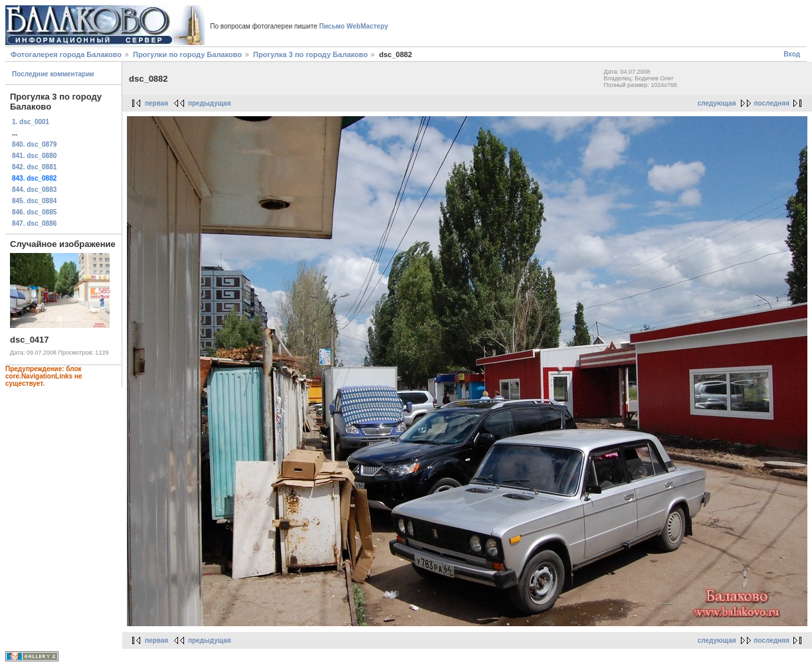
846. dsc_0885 (34, 212)
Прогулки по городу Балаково (187, 54)
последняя (772, 103)
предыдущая (210, 103)
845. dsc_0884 (34, 201)
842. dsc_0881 (34, 167)
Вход (792, 54)
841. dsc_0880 (34, 156)
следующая (717, 103)
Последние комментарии (53, 74)
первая (156, 103)
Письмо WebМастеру (354, 26)
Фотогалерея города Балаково (66, 54)
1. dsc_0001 (31, 122)
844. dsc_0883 (34, 190)
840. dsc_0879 (34, 144)
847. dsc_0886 (34, 223)
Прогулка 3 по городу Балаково (310, 54)
